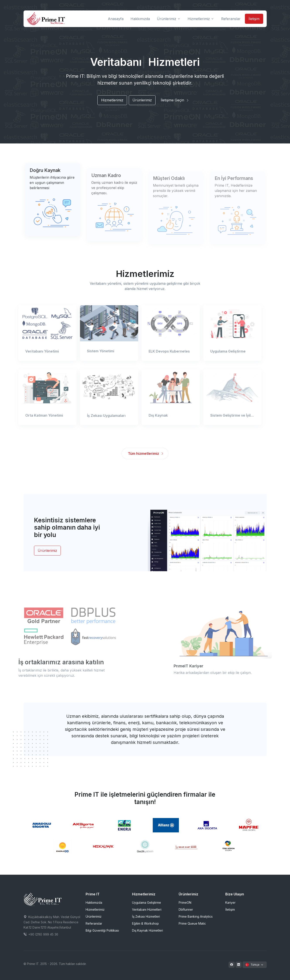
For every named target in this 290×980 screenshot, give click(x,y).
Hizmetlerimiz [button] (199, 19)
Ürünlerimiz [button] (167, 19)
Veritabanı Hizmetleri (147, 909)
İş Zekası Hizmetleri (146, 916)
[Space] (43, 899)
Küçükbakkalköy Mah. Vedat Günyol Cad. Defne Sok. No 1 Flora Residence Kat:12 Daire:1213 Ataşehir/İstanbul (52, 922)
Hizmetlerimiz (112, 100)
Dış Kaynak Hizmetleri (148, 930)
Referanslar (94, 923)
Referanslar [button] (231, 19)
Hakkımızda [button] (140, 19)
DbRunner (186, 909)
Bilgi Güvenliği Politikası (102, 930)
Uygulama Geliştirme (147, 902)
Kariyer (230, 902)
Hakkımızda (94, 902)
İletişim (254, 19)
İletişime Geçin (175, 100)
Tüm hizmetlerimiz (146, 453)
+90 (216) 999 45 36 (41, 934)
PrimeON (185, 902)
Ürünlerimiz (142, 100)
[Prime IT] (46, 19)
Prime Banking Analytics (196, 916)
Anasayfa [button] (116, 19)
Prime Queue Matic (192, 923)
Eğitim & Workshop (145, 923)
